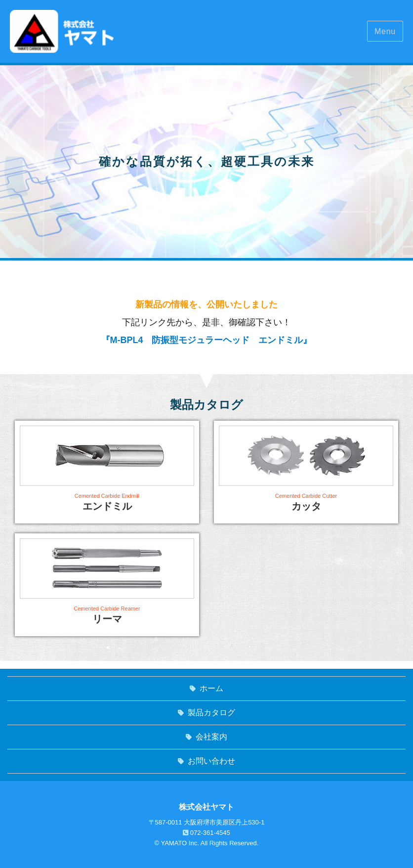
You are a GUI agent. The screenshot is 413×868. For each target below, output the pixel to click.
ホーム (211, 688)
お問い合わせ (211, 761)
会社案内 (211, 737)
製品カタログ (211, 713)
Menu (385, 31)
